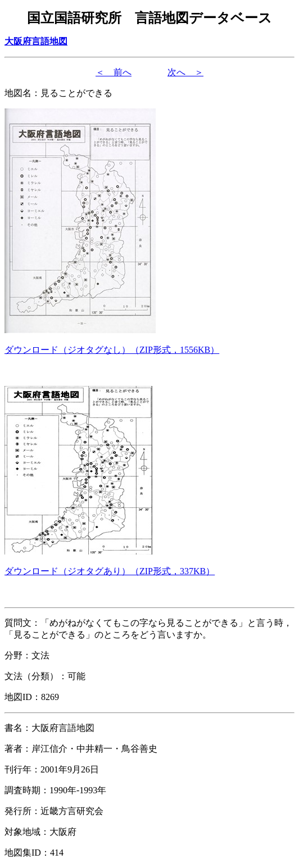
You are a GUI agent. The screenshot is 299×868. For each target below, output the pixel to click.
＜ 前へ (114, 72)
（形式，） (112, 350)
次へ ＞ (185, 72)
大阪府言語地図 (36, 41)
